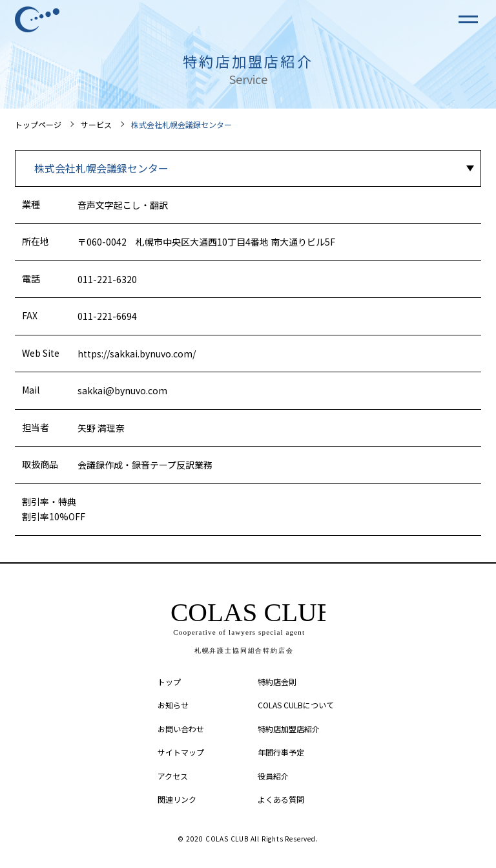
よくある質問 (281, 799)
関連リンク (177, 799)
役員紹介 (273, 776)
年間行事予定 (281, 752)
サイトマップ (181, 752)
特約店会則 (277, 682)
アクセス (173, 776)
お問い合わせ (181, 729)
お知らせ (173, 705)
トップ (169, 682)
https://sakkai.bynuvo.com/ (137, 354)
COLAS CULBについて (296, 705)
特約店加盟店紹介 (289, 729)
